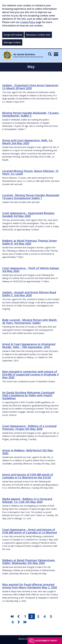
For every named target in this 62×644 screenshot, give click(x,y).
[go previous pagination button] (19, 616)
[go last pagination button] (26, 622)
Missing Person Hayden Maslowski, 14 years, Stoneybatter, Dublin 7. (31, 114)
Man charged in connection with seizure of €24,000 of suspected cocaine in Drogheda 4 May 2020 (30, 374)
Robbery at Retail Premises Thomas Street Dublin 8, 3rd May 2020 (30, 242)
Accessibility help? (46, 641)
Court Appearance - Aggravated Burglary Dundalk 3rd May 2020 (28, 215)
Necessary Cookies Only (38, 35)
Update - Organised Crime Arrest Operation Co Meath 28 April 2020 (30, 87)
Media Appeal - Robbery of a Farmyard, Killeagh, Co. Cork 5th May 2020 (27, 500)
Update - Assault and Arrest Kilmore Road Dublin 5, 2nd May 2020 (29, 294)
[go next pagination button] (19, 622)
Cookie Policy (28, 22)
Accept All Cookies (13, 35)
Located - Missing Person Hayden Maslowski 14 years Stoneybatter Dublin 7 (31, 197)
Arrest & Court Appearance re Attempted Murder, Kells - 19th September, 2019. (29, 346)
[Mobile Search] (50, 54)
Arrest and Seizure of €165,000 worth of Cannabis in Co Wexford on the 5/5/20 (28, 476)
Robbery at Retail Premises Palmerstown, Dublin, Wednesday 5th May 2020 (29, 562)
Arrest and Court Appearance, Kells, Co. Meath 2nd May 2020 (27, 142)
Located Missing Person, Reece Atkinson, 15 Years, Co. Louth (30, 172)
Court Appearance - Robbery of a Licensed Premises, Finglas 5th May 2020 (29, 427)
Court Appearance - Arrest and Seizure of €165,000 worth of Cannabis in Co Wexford (29, 531)
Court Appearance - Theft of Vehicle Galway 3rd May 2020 (31, 270)
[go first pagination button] (12, 616)
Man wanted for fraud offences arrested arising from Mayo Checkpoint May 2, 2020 (30, 586)
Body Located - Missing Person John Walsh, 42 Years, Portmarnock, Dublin (30, 321)
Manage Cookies (12, 42)
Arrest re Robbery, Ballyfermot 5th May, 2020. (28, 452)
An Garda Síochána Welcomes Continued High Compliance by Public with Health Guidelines (28, 395)
